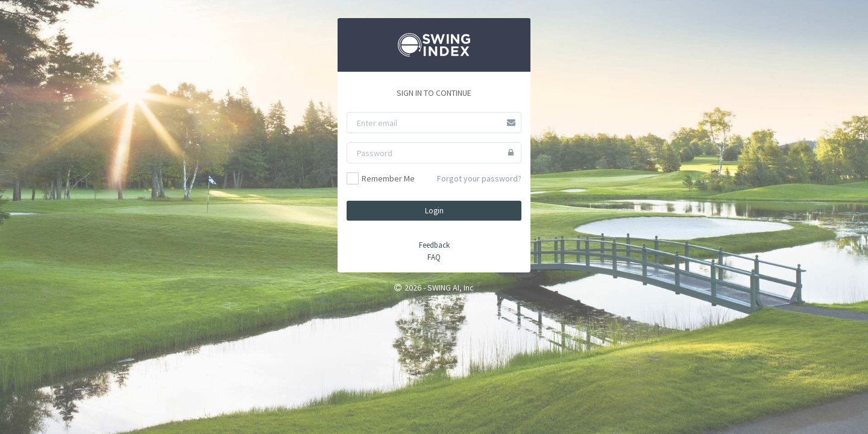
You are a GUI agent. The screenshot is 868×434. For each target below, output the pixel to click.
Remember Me (381, 178)
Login (434, 211)
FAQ (434, 257)
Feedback (434, 245)
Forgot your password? (479, 178)
